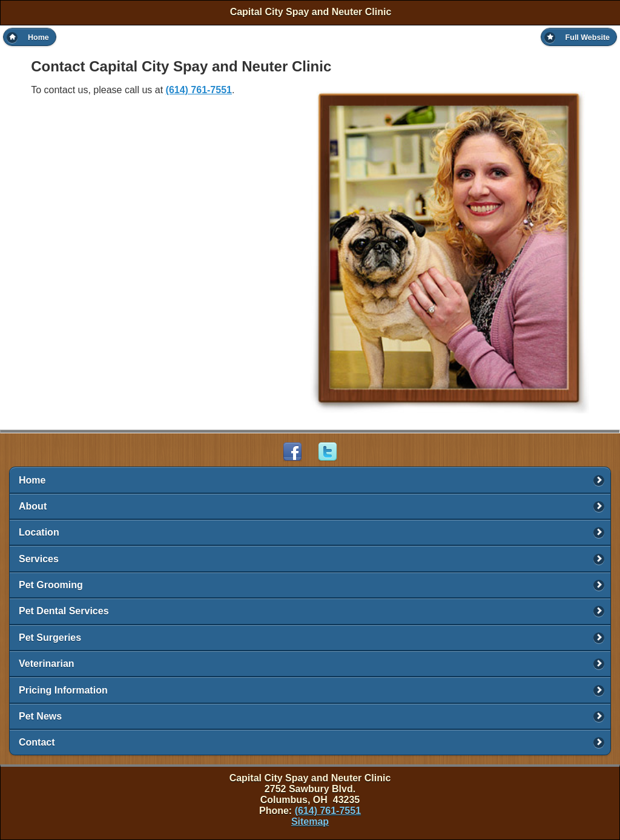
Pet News (40, 716)
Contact (37, 742)
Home (32, 480)
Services (39, 559)
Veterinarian (47, 664)
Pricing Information (63, 690)
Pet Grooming (51, 585)
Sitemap (310, 822)
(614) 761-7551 (199, 90)
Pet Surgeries (50, 638)
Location (39, 532)
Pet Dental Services (64, 611)
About (33, 506)
